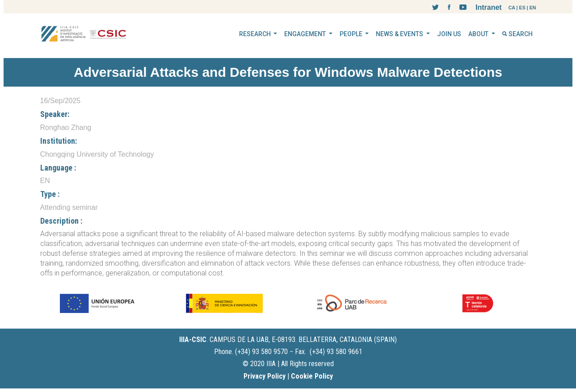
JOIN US (449, 34)
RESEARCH (256, 34)
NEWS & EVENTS (400, 34)
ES (522, 8)
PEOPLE (352, 34)
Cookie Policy (312, 376)
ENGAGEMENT (306, 34)
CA (512, 8)
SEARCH (517, 34)
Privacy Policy (265, 376)
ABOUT (479, 34)
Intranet (489, 7)
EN (533, 8)
